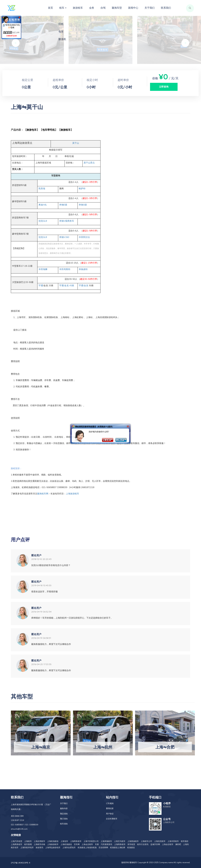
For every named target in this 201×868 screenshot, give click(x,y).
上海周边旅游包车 (53, 848)
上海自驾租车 (39, 841)
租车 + (63, 8)
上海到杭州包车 (27, 848)
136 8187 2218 (17, 820)
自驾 (103, 8)
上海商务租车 (76, 841)
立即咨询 (164, 87)
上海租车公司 (146, 841)
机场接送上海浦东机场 (87, 848)
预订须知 (64, 819)
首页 (50, 8)
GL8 (43, 221)
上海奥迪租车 (133, 841)
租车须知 (64, 824)
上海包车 (64, 841)
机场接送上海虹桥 (118, 848)
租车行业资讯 (143, 844)
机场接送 (131, 848)
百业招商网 (103, 848)
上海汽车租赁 (17, 841)
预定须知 (64, 814)
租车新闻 (28, 844)
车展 (97, 844)
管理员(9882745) (11, 26)
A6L (43, 205)
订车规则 (110, 803)
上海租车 (28, 841)
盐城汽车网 (155, 844)
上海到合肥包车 (69, 848)
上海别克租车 (160, 841)
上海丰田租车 (173, 841)
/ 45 (67, 286)
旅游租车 (78, 8)
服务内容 (64, 808)
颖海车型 (117, 8)
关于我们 (150, 8)
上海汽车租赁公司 (91, 841)
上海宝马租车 (120, 841)
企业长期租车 (112, 819)
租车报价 (185, 841)
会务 (92, 8)
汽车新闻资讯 (106, 844)
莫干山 (76, 143)
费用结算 (110, 808)
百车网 (77, 844)
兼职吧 (178, 844)
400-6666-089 (17, 816)
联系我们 (166, 8)
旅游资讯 (39, 848)
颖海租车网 (43, 494)
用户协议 (110, 814)
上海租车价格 (39, 844)
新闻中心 (133, 8)
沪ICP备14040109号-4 (20, 863)
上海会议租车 (87, 844)
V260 (64, 237)
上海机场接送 (53, 841)
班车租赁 (131, 844)
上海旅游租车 (53, 844)
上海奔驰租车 (106, 841)
